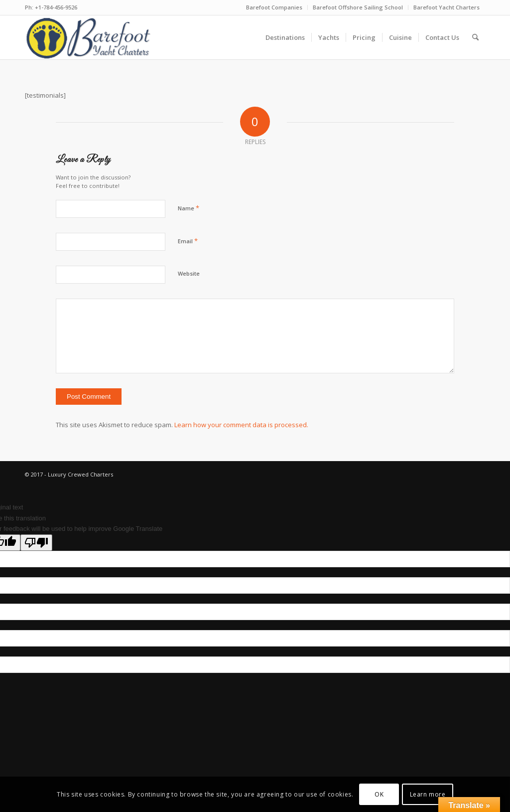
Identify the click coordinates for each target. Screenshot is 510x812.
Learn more (428, 794)
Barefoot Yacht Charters (446, 7)
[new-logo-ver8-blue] (91, 37)
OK (379, 794)
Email (188, 241)
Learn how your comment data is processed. (241, 425)
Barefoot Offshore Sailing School (358, 7)
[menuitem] (274, 7)
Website (189, 273)
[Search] (475, 37)
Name (189, 208)
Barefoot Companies (274, 7)
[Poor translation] (36, 543)
